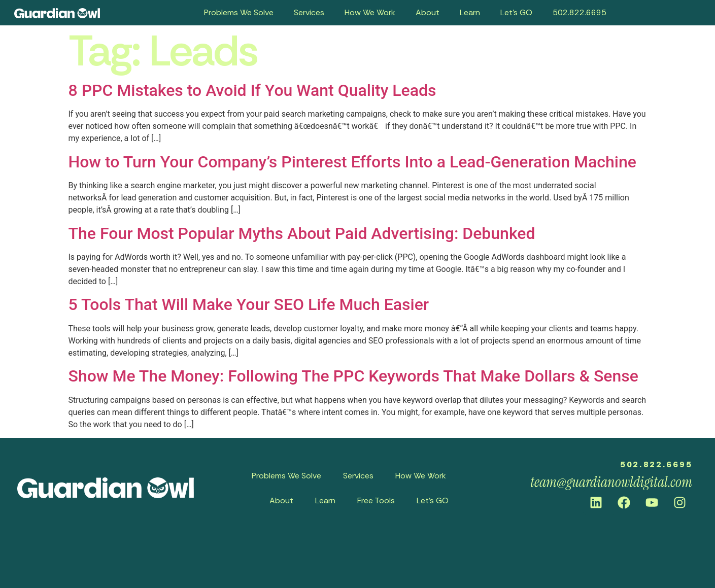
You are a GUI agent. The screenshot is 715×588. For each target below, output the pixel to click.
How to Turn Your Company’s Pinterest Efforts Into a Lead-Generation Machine (352, 162)
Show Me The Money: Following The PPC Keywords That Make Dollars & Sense (353, 376)
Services (309, 12)
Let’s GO (516, 12)
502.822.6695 (580, 12)
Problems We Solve (239, 12)
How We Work (370, 12)
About (428, 12)
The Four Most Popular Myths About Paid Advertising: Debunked (302, 233)
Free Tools (376, 500)
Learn (470, 12)
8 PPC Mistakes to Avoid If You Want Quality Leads (252, 90)
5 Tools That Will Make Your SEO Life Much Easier (249, 304)
